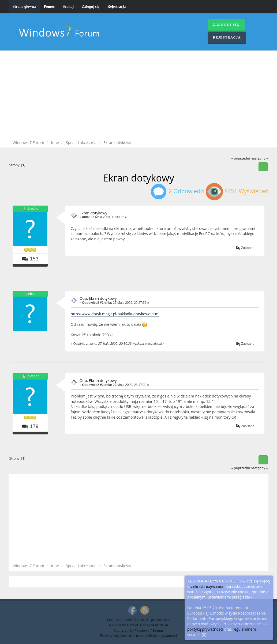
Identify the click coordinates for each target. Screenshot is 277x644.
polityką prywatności (205, 629)
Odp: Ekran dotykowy (98, 298)
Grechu (33, 208)
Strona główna (24, 7)
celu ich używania (207, 586)
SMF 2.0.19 (115, 620)
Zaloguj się (91, 7)
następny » (259, 158)
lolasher (33, 376)
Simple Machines (158, 620)
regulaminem (244, 629)
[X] (204, 634)
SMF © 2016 (135, 620)
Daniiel (132, 625)
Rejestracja (117, 7)
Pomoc (49, 7)
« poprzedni (240, 158)
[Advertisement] (138, 96)
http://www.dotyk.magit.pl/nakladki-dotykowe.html (115, 314)
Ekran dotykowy (93, 213)
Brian (164, 625)
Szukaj (68, 7)
